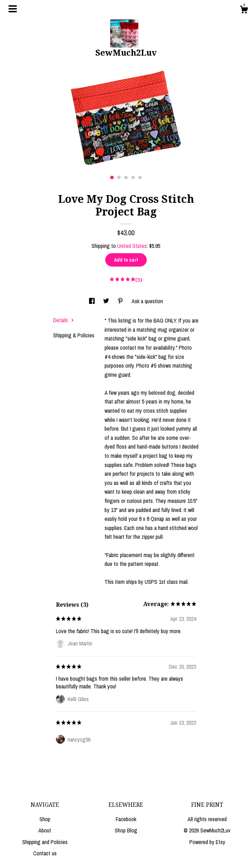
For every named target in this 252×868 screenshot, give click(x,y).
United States (132, 246)
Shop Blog (126, 830)
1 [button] (112, 177)
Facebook (126, 819)
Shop (45, 819)
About (45, 830)
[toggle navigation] (13, 9)
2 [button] (119, 177)
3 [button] (126, 177)
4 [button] (133, 177)
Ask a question (147, 301)
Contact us (45, 853)
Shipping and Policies (45, 842)
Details (64, 320)
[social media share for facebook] (93, 301)
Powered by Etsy (207, 842)
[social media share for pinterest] (121, 301)
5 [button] (140, 177)
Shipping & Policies (74, 335)
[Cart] (244, 11)
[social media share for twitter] (107, 301)
